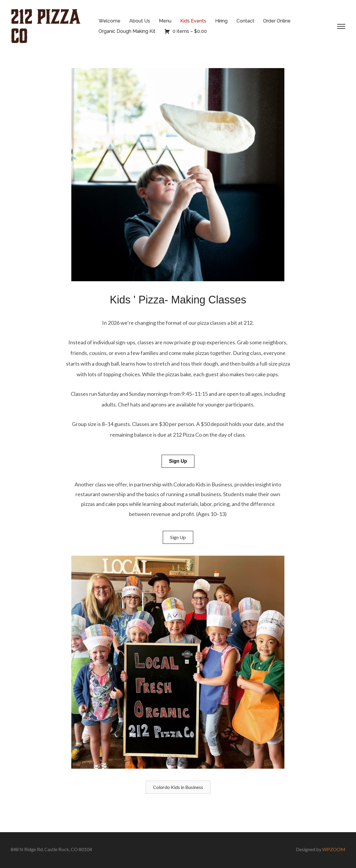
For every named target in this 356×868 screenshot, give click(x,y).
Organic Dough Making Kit (127, 31)
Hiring (221, 21)
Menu (165, 21)
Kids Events (193, 21)
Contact (245, 21)
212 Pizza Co (45, 26)
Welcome (109, 21)
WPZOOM (334, 849)
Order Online (277, 21)
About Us (140, 21)
